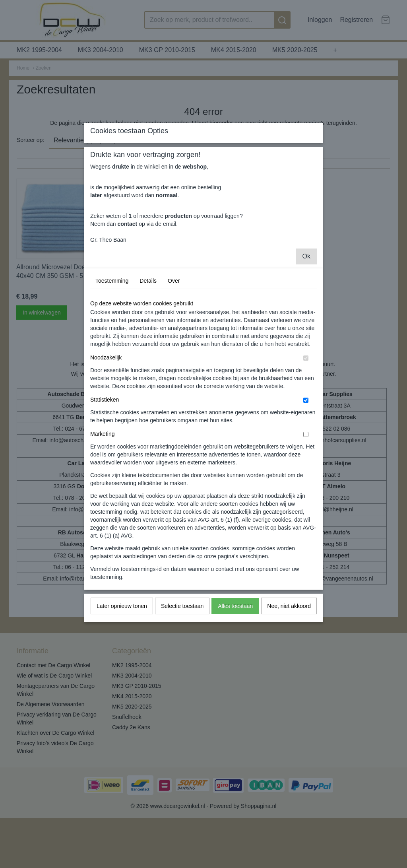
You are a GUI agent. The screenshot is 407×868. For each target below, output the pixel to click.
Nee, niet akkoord (289, 681)
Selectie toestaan (182, 681)
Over (174, 355)
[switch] (306, 433)
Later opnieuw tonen (122, 681)
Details (148, 355)
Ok (306, 331)
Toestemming (112, 355)
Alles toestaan (235, 681)
